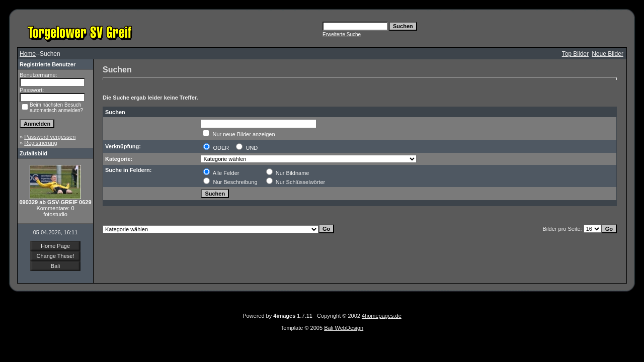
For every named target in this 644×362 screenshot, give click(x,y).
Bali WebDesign (344, 328)
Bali (55, 266)
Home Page (55, 246)
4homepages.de (382, 316)
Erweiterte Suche (342, 34)
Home (28, 54)
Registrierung (41, 143)
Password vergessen (50, 137)
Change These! (55, 256)
